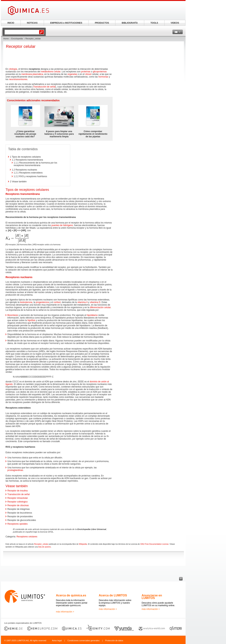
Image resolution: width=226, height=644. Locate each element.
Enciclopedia (17, 39)
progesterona (42, 302)
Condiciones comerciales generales (83, 640)
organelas (72, 74)
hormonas (103, 77)
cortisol (57, 302)
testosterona (26, 302)
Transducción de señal (44, 87)
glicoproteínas (100, 72)
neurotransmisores (18, 79)
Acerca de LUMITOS (113, 595)
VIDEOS (175, 23)
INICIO (11, 23)
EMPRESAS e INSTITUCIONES (66, 23)
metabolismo (47, 72)
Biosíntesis (13, 315)
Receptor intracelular (18, 498)
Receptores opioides (17, 524)
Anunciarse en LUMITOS (152, 597)
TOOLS (154, 23)
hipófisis (31, 320)
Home (6, 39)
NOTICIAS (32, 23)
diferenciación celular (100, 307)
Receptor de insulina (17, 491)
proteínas (86, 72)
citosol (88, 74)
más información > (65, 612)
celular (57, 72)
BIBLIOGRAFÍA (130, 23)
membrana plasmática (32, 74)
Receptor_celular (41, 544)
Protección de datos (114, 640)
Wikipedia (83, 544)
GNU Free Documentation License (154, 544)
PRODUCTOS (102, 23)
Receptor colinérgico (17, 502)
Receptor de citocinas (18, 505)
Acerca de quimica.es (71, 595)
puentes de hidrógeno (62, 225)
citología (13, 69)
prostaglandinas (15, 470)
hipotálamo (92, 315)
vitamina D (95, 302)
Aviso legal (57, 640)
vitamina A (83, 302)
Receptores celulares (27, 537)
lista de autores (44, 547)
